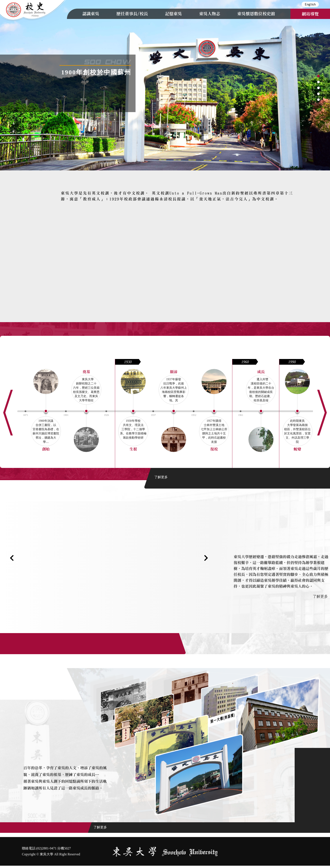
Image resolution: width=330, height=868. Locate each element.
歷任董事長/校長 (132, 14)
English (310, 4)
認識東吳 (91, 14)
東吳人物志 (210, 14)
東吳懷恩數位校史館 (256, 14)
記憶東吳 (173, 14)
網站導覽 (310, 14)
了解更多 (161, 477)
